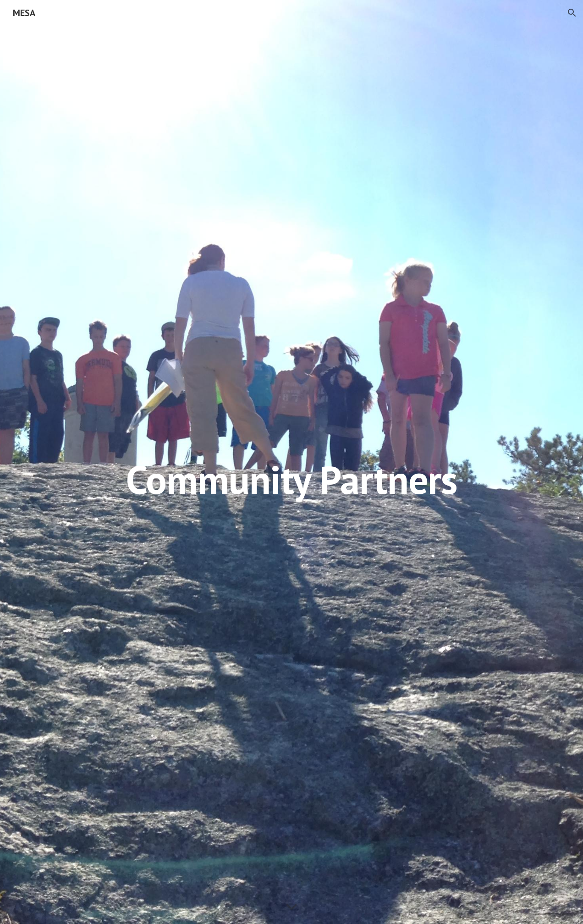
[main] (292, 462)
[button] (572, 13)
